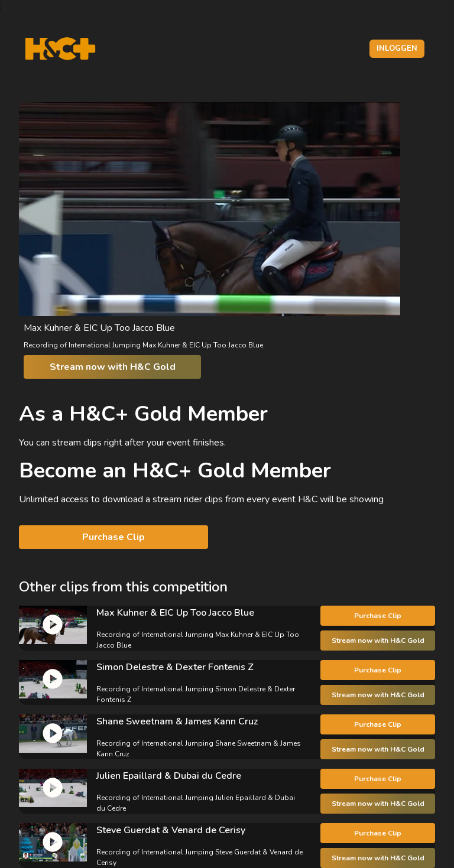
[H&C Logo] (60, 49)
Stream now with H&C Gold (113, 367)
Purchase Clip (113, 537)
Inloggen (397, 48)
